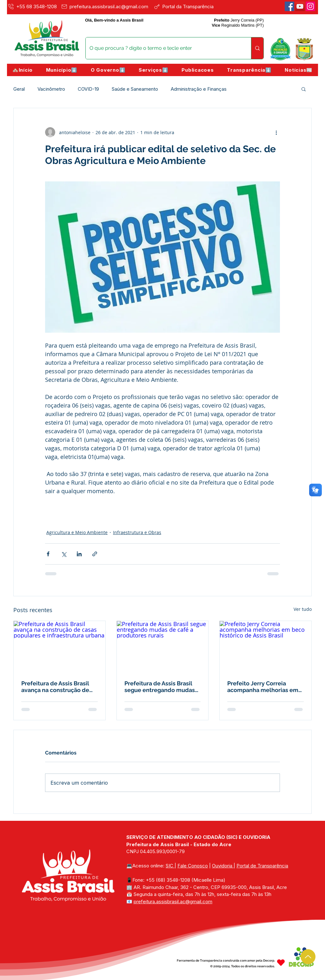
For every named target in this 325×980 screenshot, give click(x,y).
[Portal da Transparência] (188, 6)
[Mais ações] (276, 132)
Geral (19, 89)
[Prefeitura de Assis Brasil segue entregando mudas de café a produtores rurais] (163, 647)
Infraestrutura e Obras (137, 532)
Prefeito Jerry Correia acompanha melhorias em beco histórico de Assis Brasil (263, 687)
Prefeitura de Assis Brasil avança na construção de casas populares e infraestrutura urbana (55, 687)
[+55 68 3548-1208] (33, 6)
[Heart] (281, 963)
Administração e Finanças (199, 89)
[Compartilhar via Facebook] (48, 554)
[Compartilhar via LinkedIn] (79, 554)
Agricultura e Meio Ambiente (77, 532)
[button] (62, 70)
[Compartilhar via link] (95, 554)
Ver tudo (303, 609)
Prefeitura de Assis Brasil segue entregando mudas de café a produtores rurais (161, 687)
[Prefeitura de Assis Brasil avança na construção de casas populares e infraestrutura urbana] (60, 647)
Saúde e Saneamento (135, 89)
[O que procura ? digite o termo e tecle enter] (164, 48)
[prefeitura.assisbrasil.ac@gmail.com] (106, 6)
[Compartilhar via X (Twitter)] (64, 554)
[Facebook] (289, 6)
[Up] (308, 957)
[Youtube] (300, 6)
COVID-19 (88, 89)
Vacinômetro (51, 89)
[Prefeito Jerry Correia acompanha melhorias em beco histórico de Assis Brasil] (265, 647)
